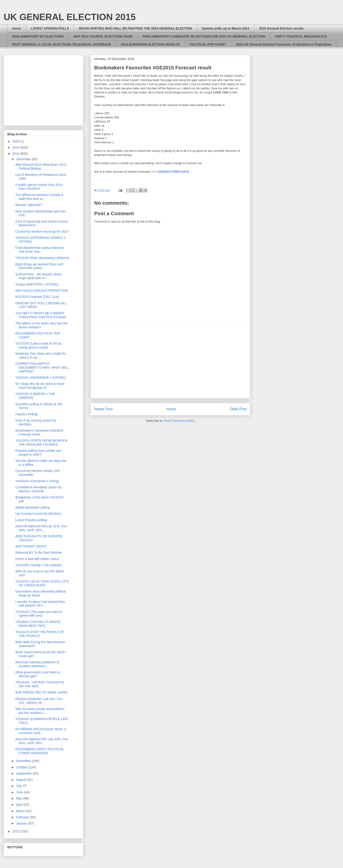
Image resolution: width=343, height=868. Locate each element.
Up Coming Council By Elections (38, 514)
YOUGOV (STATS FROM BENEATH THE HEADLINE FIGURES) (41, 442)
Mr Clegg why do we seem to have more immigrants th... (40, 386)
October (22, 767)
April (20, 805)
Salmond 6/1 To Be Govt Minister (39, 552)
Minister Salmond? (29, 205)
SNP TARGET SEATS (31, 546)
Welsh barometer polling (33, 507)
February (23, 817)
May (19, 798)
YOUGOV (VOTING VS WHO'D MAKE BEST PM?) (38, 624)
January (22, 823)
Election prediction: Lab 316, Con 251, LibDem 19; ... (39, 701)
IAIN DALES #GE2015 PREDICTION (42, 291)
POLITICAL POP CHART (208, 44)
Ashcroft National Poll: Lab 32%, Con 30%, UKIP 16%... (42, 741)
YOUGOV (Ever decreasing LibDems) (42, 258)
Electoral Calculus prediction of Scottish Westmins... (37, 664)
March (21, 811)
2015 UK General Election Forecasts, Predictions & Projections (284, 44)
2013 (16, 831)
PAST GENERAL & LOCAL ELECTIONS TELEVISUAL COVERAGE (62, 44)
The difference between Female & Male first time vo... (39, 197)
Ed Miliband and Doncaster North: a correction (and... (41, 731)
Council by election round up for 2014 (42, 231)
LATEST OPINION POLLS (50, 28)
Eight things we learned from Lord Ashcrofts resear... (39, 266)
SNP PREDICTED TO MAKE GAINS (41, 692)
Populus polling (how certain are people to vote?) (38, 453)
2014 (16, 154)
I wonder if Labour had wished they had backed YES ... (40, 604)
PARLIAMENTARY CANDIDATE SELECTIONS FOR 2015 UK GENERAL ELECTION (204, 36)
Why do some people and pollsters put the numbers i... (40, 711)
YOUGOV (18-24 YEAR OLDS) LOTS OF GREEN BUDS (42, 583)
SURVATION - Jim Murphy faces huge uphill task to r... (38, 276)
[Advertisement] (170, 363)
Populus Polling (26, 414)
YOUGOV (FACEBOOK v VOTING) (40, 378)
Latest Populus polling (31, 520)
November (24, 761)
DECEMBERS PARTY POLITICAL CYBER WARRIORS (40, 751)
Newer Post (103, 409)
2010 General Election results (281, 28)
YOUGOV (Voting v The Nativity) (38, 565)
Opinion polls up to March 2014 (225, 28)
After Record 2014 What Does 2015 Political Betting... (41, 167)
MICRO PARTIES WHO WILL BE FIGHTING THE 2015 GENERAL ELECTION (135, 28)
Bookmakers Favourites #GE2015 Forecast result (39, 432)
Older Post (238, 409)
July (19, 786)
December (24, 159)
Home (17, 28)
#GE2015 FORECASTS (173, 172)
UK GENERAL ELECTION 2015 (70, 17)
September (24, 773)
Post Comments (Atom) (179, 421)
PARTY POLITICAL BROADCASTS (301, 36)
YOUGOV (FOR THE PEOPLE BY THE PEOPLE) (40, 634)
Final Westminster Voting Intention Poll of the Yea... (40, 250)
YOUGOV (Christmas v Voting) (37, 481)
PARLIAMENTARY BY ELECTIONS (38, 36)
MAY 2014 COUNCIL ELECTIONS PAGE (103, 36)
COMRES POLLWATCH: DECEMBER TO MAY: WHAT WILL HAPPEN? (42, 367)
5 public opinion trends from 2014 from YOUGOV (39, 187)
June (20, 792)
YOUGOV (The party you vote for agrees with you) (39, 614)
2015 (16, 147)
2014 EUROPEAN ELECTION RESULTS (150, 44)
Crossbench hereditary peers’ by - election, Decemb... (39, 489)
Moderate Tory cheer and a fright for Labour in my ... (41, 355)
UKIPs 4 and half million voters (37, 559)
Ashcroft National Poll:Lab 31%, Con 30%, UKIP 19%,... (41, 528)
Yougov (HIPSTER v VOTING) (37, 284)
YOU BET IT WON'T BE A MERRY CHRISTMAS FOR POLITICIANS (41, 315)
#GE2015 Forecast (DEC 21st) (37, 297)
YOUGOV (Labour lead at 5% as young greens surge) (38, 345)
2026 (16, 141)
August (21, 780)
